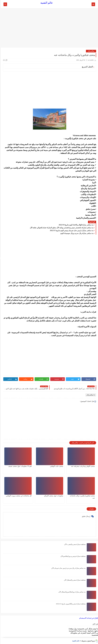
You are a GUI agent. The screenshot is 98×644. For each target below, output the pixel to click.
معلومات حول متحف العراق (53, 496)
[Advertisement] (49, 29)
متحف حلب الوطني (56, 466)
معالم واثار (90, 51)
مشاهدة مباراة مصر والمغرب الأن (74, 544)
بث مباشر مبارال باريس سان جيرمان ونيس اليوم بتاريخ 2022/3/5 (71, 231)
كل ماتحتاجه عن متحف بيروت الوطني (18, 496)
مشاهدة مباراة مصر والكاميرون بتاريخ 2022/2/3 (70, 604)
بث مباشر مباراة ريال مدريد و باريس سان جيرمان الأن (68, 568)
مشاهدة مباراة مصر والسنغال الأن (74, 580)
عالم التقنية (46, 3)
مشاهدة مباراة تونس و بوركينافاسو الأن (72, 556)
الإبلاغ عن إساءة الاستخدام (88, 618)
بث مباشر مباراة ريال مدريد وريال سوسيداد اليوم (76, 233)
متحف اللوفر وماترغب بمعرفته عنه (82, 466)
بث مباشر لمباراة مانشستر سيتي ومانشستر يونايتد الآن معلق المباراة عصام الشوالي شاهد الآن (61, 228)
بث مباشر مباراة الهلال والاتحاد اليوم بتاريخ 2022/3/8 (75, 225)
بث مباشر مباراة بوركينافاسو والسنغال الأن (71, 592)
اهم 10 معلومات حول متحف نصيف (19, 466)
